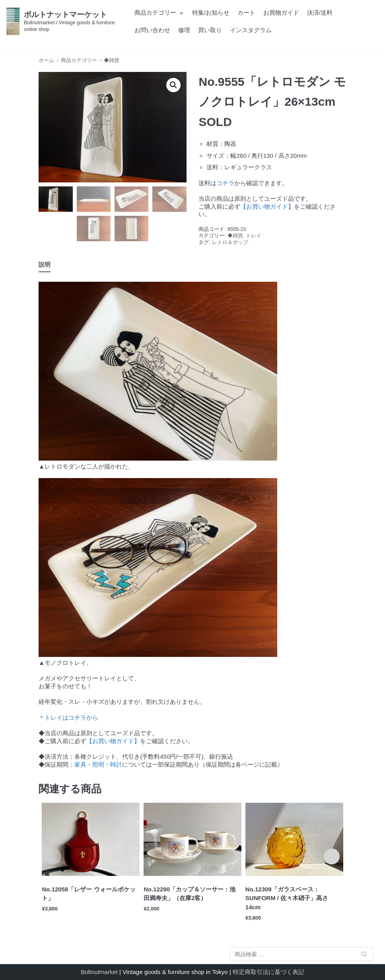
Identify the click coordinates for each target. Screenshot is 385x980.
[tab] (45, 265)
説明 (45, 264)
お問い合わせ (152, 30)
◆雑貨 (112, 60)
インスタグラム (251, 30)
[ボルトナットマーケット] (64, 21)
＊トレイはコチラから (68, 718)
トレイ (254, 235)
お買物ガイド (281, 13)
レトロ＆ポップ (230, 242)
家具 (80, 764)
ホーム (46, 60)
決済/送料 (320, 13)
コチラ (225, 183)
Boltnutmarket (99, 972)
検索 (364, 956)
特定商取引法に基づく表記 (268, 972)
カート (246, 13)
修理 (184, 30)
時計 (116, 764)
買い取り (210, 30)
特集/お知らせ (211, 13)
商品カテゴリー (79, 60)
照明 (98, 764)
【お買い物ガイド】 (267, 206)
